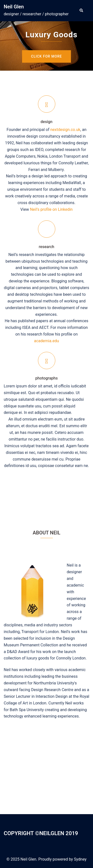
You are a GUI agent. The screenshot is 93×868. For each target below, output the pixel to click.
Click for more (46, 57)
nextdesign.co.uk (65, 130)
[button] (81, 11)
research (46, 247)
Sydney (80, 859)
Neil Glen (14, 7)
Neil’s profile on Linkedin (51, 209)
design (47, 122)
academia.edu (46, 341)
